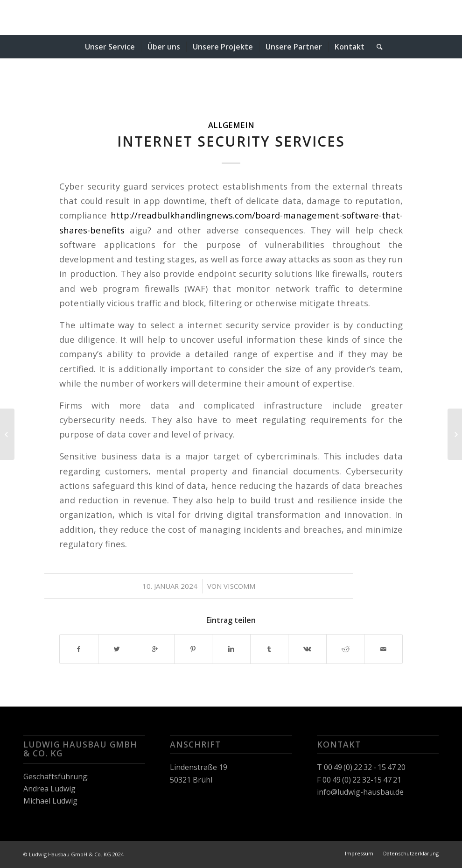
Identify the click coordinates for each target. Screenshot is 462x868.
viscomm (239, 586)
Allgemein (231, 125)
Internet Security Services (231, 141)
